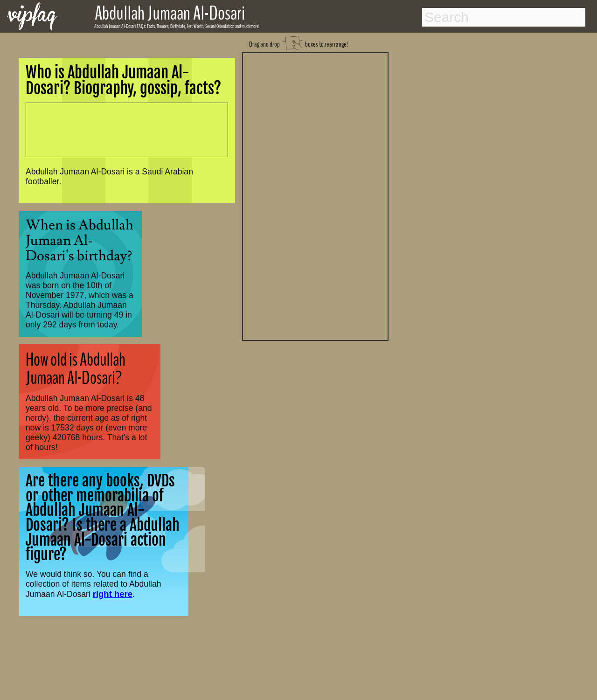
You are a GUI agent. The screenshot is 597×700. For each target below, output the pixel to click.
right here (113, 594)
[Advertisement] (315, 195)
